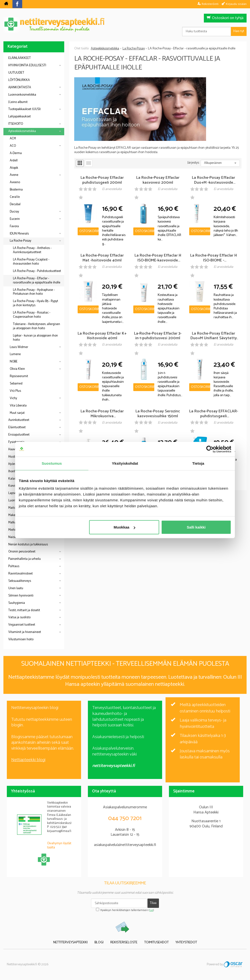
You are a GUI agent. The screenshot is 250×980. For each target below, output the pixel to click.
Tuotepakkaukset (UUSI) (25, 109)
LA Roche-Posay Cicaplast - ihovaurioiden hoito (31, 262)
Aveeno (15, 182)
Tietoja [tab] (198, 463)
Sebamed (16, 384)
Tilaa (153, 903)
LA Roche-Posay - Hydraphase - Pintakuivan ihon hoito (34, 292)
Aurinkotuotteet (19, 420)
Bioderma (16, 190)
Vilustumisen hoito (21, 639)
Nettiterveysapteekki (70, 942)
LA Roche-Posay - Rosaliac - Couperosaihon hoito (32, 315)
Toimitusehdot (156, 942)
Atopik (14, 168)
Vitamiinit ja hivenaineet (25, 632)
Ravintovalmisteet (21, 574)
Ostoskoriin (89, 231)
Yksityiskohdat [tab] (125, 463)
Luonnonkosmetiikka (22, 95)
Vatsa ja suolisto (19, 617)
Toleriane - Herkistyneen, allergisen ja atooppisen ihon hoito (36, 326)
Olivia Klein (17, 369)
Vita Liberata (18, 406)
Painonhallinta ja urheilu (25, 559)
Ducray (14, 212)
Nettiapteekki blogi (28, 760)
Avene (14, 175)
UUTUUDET (16, 73)
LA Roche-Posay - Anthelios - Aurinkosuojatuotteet (32, 250)
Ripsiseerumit (19, 376)
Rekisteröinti (210, 4)
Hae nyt (239, 31)
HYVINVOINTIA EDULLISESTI (27, 65)
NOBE (14, 362)
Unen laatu (16, 588)
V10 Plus (15, 391)
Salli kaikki (196, 527)
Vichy (13, 398)
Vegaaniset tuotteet (22, 625)
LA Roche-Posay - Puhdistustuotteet (37, 271)
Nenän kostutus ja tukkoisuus (28, 545)
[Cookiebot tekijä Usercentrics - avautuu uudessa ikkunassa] (210, 449)
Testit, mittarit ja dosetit (24, 610)
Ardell (14, 161)
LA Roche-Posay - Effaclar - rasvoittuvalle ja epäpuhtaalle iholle (37, 281)
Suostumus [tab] (52, 463)
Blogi (99, 942)
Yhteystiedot (186, 942)
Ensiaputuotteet (19, 435)
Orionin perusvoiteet (22, 552)
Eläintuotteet (17, 427)
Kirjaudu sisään (236, 4)
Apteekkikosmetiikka (22, 131)
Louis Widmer (19, 347)
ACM (13, 139)
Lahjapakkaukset (20, 117)
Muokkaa (125, 527)
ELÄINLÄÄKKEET (20, 58)
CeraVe (15, 197)
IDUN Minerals (19, 234)
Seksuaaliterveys (20, 581)
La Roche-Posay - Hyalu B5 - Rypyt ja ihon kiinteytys (36, 303)
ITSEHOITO (16, 124)
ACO (13, 146)
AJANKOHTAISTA (20, 87)
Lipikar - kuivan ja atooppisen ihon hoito (35, 338)
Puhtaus (14, 566)
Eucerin (15, 219)
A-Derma (16, 153)
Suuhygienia (17, 603)
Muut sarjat (17, 413)
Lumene (15, 354)
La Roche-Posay (21, 241)
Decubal (15, 204)
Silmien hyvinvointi (21, 596)
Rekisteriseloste (124, 942)
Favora (14, 226)
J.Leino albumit (18, 102)
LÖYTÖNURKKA (19, 80)
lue (151, 910)
